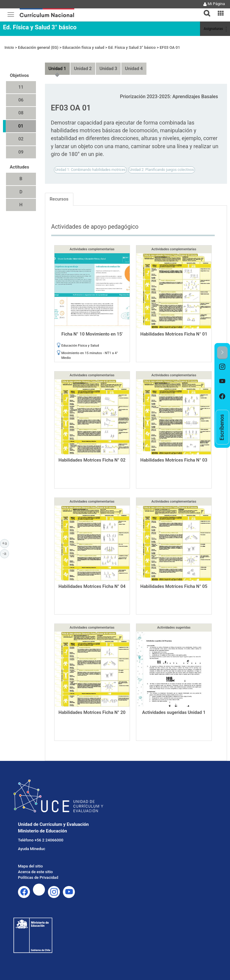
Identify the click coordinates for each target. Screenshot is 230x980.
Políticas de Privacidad (38, 877)
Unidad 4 (134, 69)
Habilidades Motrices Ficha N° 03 (174, 460)
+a (6, 543)
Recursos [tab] (59, 199)
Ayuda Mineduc (32, 849)
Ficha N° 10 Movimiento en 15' (92, 334)
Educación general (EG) (38, 47)
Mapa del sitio (30, 866)
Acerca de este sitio (35, 872)
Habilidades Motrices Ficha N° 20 (92, 712)
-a (6, 553)
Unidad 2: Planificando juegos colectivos (162, 170)
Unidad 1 (57, 69)
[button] (205, 10)
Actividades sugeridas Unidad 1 (174, 712)
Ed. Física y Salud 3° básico (40, 27)
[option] (222, 367)
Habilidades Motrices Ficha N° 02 (92, 460)
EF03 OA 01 (170, 47)
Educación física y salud (83, 47)
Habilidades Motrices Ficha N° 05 (174, 586)
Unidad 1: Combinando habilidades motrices (90, 170)
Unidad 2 (83, 69)
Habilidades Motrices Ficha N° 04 (92, 586)
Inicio (9, 47)
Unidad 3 (108, 69)
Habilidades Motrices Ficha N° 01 (174, 334)
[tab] (205, 10)
